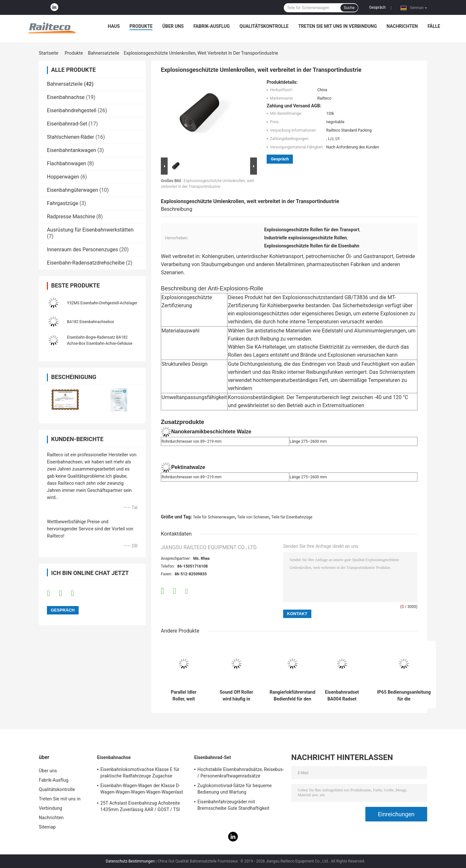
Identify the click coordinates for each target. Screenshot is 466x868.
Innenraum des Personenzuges (83, 250)
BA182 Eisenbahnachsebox (90, 322)
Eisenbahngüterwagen (72, 190)
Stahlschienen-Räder (71, 137)
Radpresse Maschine (71, 217)
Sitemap (47, 827)
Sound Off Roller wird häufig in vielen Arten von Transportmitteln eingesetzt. (236, 696)
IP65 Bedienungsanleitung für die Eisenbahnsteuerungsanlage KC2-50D (404, 696)
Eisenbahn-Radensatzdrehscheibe (86, 263)
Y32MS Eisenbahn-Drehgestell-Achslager (102, 303)
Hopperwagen (63, 177)
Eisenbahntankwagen (72, 150)
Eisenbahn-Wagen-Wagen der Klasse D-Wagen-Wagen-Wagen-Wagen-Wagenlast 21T (142, 790)
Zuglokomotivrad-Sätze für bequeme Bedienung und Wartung (235, 789)
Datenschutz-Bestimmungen (130, 861)
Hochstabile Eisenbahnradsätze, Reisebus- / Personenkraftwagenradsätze (241, 773)
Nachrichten (402, 26)
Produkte (141, 26)
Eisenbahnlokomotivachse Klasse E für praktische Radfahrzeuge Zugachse (140, 773)
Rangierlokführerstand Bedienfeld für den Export (292, 696)
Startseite (49, 53)
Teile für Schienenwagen (214, 517)
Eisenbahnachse (66, 97)
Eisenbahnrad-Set (67, 124)
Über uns (173, 26)
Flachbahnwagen (67, 163)
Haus (114, 26)
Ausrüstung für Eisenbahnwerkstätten (90, 230)
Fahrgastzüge (63, 203)
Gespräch (377, 7)
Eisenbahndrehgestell (72, 110)
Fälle (434, 26)
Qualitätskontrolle (264, 26)
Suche (349, 8)
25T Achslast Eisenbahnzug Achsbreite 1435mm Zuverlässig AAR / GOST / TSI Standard (140, 807)
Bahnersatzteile (104, 53)
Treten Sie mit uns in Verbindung (338, 26)
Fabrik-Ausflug (212, 26)
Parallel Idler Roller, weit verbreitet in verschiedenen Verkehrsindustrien (183, 696)
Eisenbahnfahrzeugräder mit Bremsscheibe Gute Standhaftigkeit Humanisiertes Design (233, 806)
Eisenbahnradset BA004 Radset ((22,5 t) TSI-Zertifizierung (342, 696)
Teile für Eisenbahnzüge (292, 517)
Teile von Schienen (253, 517)
